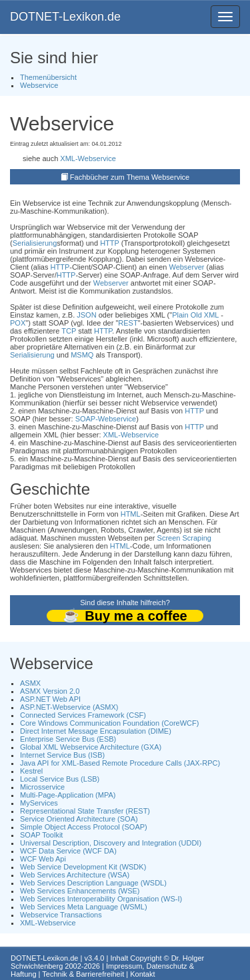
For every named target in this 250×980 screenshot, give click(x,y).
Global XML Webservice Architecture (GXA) (91, 747)
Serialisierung (35, 243)
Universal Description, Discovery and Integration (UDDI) (111, 843)
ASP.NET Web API (50, 699)
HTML (131, 514)
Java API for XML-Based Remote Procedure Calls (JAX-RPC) (120, 763)
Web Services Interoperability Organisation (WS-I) (101, 899)
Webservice (39, 85)
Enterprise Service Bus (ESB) (68, 739)
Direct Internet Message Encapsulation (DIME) (96, 731)
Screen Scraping (184, 538)
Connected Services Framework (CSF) (83, 715)
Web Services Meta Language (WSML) (84, 907)
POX (18, 323)
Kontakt (142, 974)
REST (128, 323)
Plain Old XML (195, 315)
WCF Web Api (43, 859)
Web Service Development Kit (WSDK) (83, 867)
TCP (69, 331)
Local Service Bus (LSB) (60, 779)
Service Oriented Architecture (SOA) (79, 819)
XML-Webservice (88, 158)
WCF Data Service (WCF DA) (68, 851)
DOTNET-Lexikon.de (65, 17)
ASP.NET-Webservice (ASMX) (69, 707)
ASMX (30, 683)
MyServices (39, 803)
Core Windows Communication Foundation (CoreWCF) (109, 723)
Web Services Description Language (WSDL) (93, 883)
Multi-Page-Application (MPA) (68, 795)
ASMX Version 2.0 (50, 691)
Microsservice (42, 787)
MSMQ (82, 355)
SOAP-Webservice (106, 419)
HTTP (110, 243)
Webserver (186, 267)
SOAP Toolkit (41, 835)
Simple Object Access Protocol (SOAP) (84, 827)
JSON (86, 315)
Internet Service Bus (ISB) (62, 755)
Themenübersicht (48, 77)
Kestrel (31, 771)
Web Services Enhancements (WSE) (80, 891)
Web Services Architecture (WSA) (75, 875)
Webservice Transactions (61, 915)
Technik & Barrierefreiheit (83, 974)
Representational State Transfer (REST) (85, 811)
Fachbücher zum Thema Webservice (130, 177)
